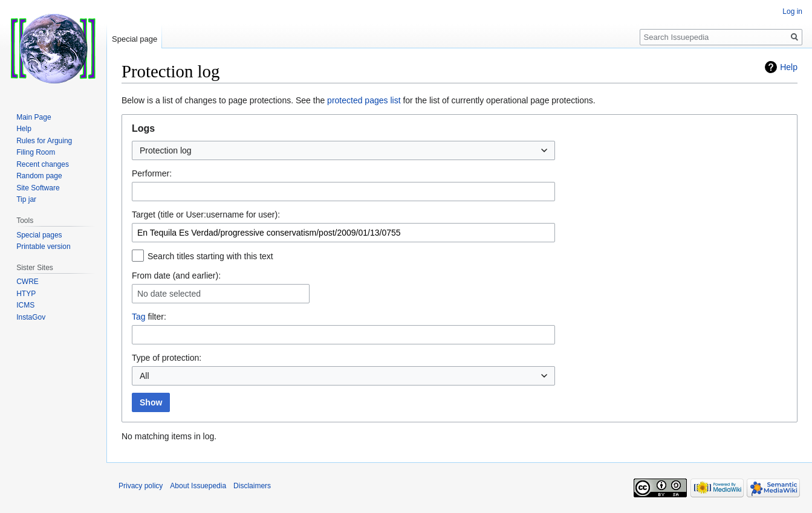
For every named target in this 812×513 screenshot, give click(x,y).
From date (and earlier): (176, 276)
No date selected (169, 294)
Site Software (38, 188)
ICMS (25, 305)
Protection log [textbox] (166, 150)
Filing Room (36, 152)
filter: (149, 317)
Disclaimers (252, 486)
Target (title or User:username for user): (206, 215)
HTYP (26, 294)
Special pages (39, 235)
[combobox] (343, 150)
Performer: (152, 173)
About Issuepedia (198, 486)
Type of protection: (167, 358)
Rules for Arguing (44, 141)
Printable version (43, 247)
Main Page (34, 117)
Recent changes (43, 164)
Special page (135, 39)
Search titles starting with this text (210, 256)
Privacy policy (141, 486)
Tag (139, 317)
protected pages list (364, 100)
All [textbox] (145, 376)
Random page (39, 176)
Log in (792, 11)
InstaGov (31, 317)
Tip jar (26, 199)
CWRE (28, 282)
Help (789, 67)
